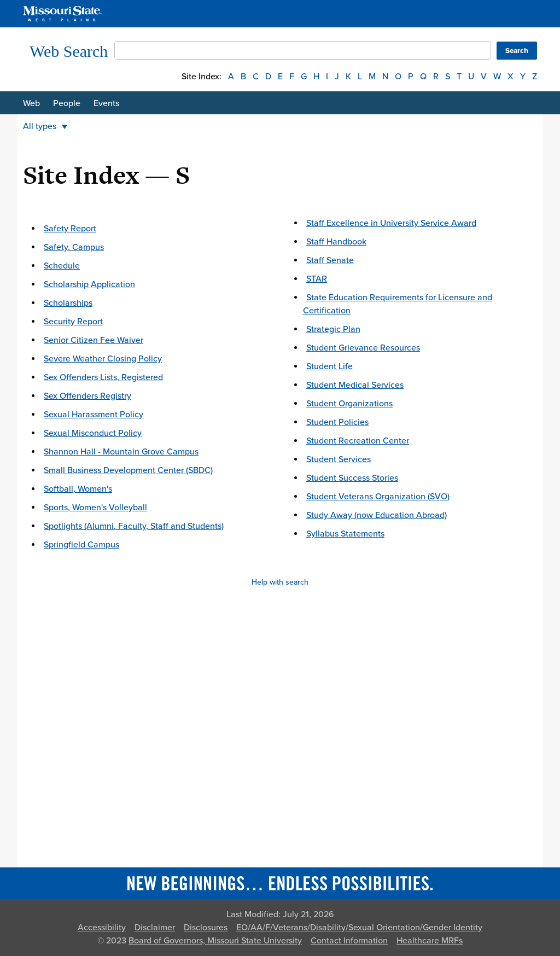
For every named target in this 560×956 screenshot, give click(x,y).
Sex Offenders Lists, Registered (103, 377)
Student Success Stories (352, 478)
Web (31, 103)
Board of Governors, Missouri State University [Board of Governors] (215, 941)
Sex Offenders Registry (87, 396)
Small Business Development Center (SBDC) (128, 470)
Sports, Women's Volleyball (95, 508)
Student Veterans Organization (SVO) (378, 497)
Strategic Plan (333, 329)
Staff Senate (330, 260)
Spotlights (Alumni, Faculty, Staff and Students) (134, 526)
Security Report (73, 322)
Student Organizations (349, 404)
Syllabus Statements (345, 534)
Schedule (62, 266)
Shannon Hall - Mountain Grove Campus (121, 452)
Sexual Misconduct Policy (93, 433)
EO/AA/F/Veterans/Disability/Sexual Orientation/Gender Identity (359, 928)
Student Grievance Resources (363, 348)
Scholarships (68, 303)
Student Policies (337, 422)
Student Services (339, 459)
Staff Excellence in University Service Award (391, 223)
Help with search (280, 582)
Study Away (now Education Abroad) (377, 515)
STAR (317, 279)
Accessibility (102, 928)
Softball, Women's (78, 489)
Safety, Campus (74, 247)
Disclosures (206, 928)
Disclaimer (155, 928)
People (67, 103)
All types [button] (45, 126)
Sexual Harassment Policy (94, 415)
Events (106, 103)
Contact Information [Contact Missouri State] (349, 941)
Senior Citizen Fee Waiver (94, 340)
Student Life (329, 366)
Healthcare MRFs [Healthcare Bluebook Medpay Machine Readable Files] (430, 941)
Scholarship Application (89, 284)
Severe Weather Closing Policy (103, 359)
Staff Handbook (336, 242)
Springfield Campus (81, 545)
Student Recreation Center (358, 441)
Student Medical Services (355, 385)
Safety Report (70, 229)
